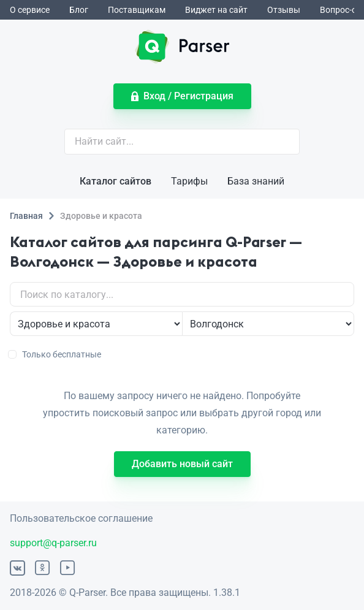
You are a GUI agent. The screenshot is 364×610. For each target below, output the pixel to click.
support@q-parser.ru (53, 543)
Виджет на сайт (216, 10)
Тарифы (189, 181)
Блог (79, 10)
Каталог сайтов (116, 181)
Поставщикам (137, 10)
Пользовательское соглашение (81, 518)
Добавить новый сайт (182, 464)
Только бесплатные (55, 354)
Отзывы (284, 10)
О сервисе (30, 10)
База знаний (256, 181)
